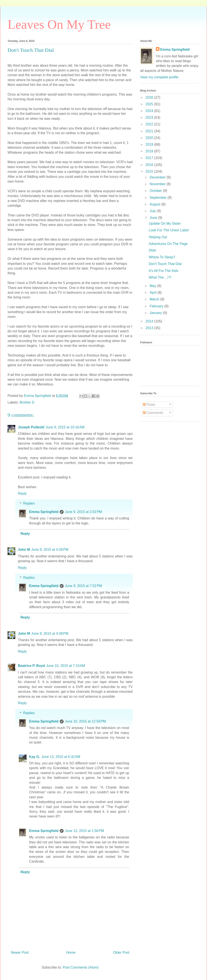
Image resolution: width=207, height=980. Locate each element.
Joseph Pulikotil (31, 427)
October (156, 191)
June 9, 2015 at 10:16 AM (65, 427)
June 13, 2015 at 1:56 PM (84, 831)
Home (71, 952)
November (158, 184)
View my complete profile (159, 77)
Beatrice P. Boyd (31, 666)
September (159, 198)
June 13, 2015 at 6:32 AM (61, 757)
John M (24, 550)
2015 (150, 171)
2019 (150, 144)
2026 (150, 97)
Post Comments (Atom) (81, 967)
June (154, 218)
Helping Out (158, 237)
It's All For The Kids (164, 271)
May (153, 286)
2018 (150, 151)
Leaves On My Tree (59, 24)
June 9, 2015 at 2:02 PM (83, 512)
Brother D (27, 402)
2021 (150, 131)
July (153, 211)
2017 (150, 158)
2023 (150, 118)
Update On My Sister (165, 223)
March (155, 299)
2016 (150, 165)
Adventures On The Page (168, 244)
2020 (150, 138)
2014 (150, 321)
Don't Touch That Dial (165, 264)
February (157, 306)
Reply (22, 493)
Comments (153, 413)
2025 (150, 104)
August (155, 204)
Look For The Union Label (169, 230)
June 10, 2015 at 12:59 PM (85, 721)
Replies (29, 503)
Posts (149, 405)
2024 (150, 111)
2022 (150, 124)
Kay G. (35, 757)
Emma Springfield (44, 512)
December (158, 177)
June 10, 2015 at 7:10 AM (66, 666)
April (154, 293)
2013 (150, 328)
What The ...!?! (160, 277)
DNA (152, 250)
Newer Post (20, 952)
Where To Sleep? (162, 257)
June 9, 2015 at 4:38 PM (50, 550)
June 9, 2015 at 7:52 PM (83, 586)
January (156, 313)
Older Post (121, 952)
